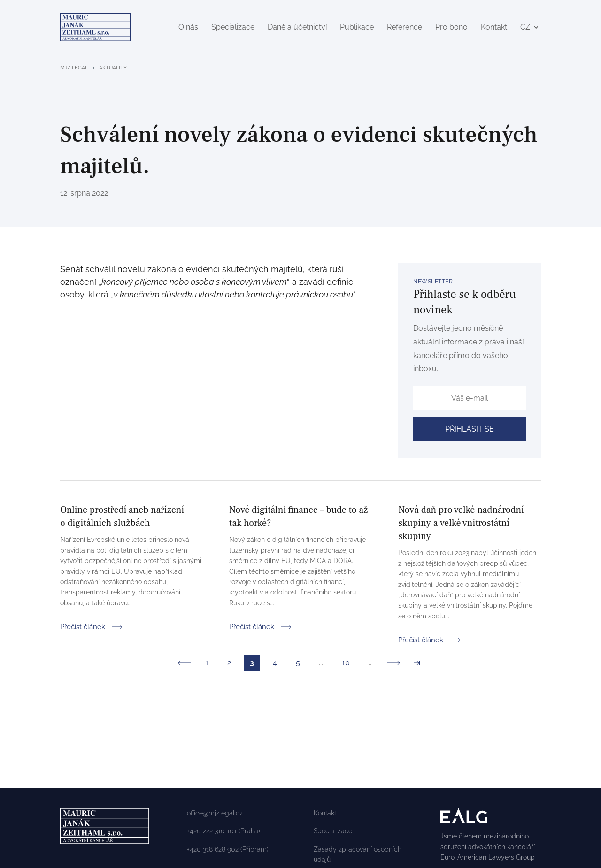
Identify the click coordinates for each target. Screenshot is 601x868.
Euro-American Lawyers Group (488, 859)
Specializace (233, 28)
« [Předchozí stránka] (184, 665)
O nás (188, 28)
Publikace (357, 28)
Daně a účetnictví (297, 28)
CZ (525, 28)
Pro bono (451, 28)
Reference (405, 28)
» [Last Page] (417, 665)
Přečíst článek (83, 628)
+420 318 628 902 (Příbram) (228, 851)
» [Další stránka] (394, 665)
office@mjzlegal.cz (215, 815)
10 (346, 665)
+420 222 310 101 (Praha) (223, 833)
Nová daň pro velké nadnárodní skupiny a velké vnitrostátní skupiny (461, 525)
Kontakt (494, 28)
